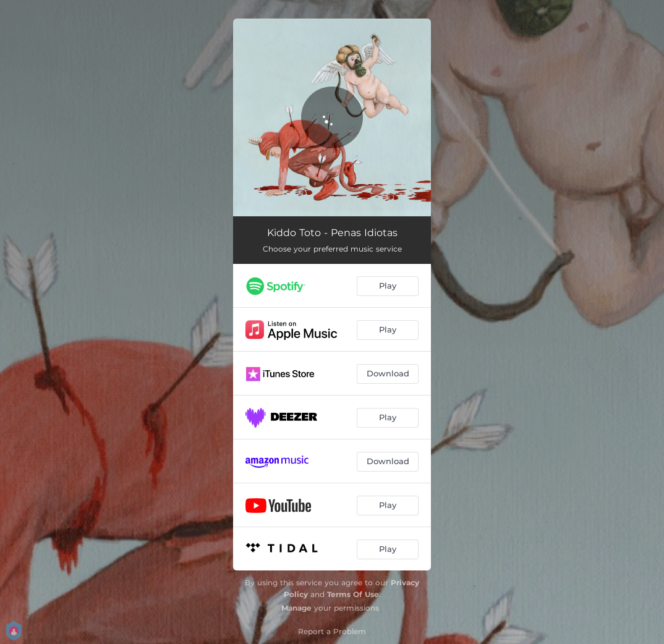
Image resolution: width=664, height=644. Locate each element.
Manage (296, 608)
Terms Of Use (353, 594)
